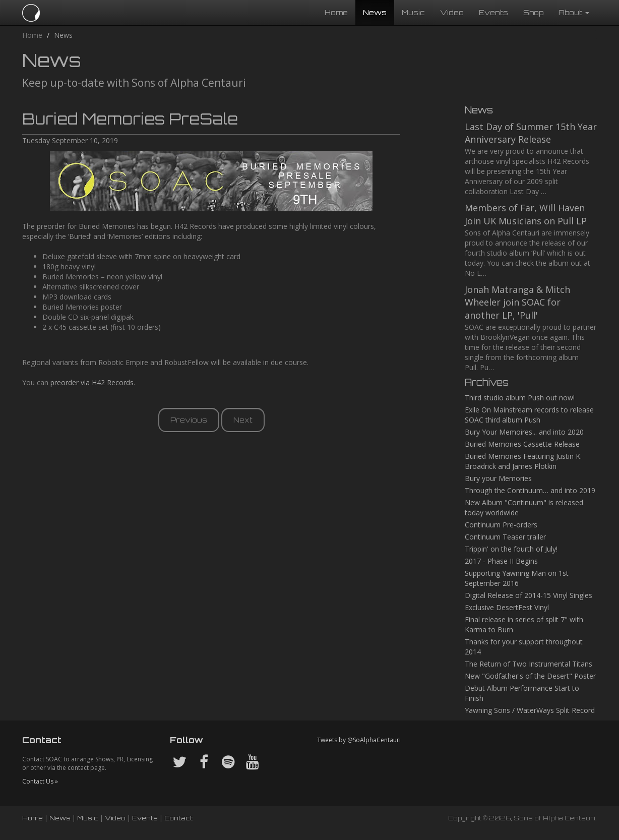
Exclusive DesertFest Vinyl (507, 607)
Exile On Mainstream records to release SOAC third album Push (529, 415)
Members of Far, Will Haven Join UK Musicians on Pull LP (526, 214)
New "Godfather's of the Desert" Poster (530, 676)
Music (413, 12)
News (375, 12)
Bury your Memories (498, 478)
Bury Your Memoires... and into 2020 (524, 432)
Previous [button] (189, 420)
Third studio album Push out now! (520, 398)
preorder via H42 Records (92, 382)
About (574, 12)
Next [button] (243, 420)
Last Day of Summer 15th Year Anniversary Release (531, 133)
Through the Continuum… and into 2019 (530, 490)
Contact (178, 818)
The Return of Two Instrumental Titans (529, 664)
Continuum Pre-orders (501, 525)
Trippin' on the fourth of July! (511, 549)
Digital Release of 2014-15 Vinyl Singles (529, 595)
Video (452, 12)
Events (493, 12)
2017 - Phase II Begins (501, 561)
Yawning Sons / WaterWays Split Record (530, 710)
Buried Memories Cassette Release (522, 444)
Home (336, 12)
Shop (533, 12)
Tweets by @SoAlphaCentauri (359, 740)
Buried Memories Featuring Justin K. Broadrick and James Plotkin (523, 461)
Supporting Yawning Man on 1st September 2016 (517, 578)
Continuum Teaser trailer (505, 537)
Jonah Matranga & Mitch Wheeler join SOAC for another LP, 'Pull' (517, 302)
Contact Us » (40, 781)
